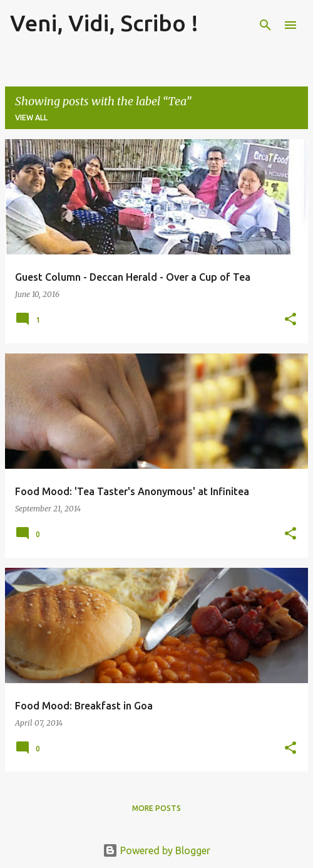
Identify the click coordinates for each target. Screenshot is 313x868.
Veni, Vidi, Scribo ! (104, 23)
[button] (290, 320)
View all (31, 118)
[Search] (265, 25)
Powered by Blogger (156, 850)
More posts (156, 808)
